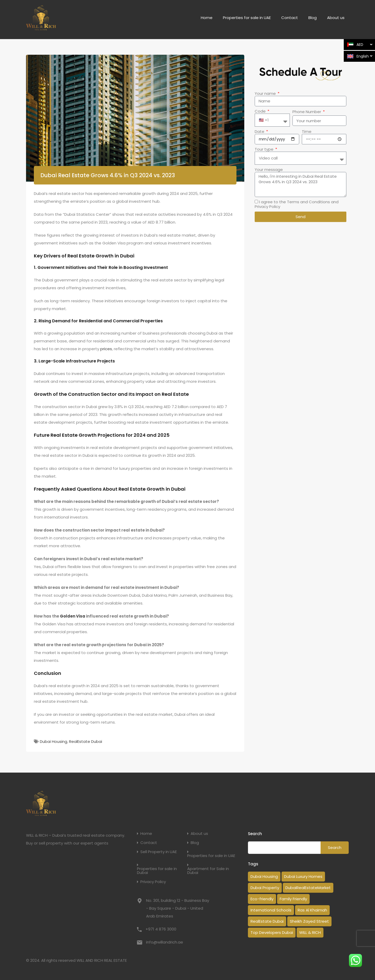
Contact (290, 18)
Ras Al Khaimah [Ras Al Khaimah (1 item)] (312, 910)
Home (207, 18)
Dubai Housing (54, 741)
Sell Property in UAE (159, 852)
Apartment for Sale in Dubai (208, 871)
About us (336, 18)
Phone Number (307, 112)
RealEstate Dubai (86, 741)
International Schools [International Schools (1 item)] (271, 910)
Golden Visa (73, 616)
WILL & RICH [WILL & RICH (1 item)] (310, 932)
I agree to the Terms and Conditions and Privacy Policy (297, 204)
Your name (266, 94)
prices (106, 349)
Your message (269, 170)
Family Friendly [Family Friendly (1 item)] (293, 899)
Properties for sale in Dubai (157, 871)
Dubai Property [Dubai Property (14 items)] (265, 888)
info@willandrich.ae (165, 942)
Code (261, 111)
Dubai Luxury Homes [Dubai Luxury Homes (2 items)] (303, 876)
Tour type (265, 149)
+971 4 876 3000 (161, 929)
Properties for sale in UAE (247, 18)
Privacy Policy (153, 882)
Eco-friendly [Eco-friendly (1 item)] (262, 899)
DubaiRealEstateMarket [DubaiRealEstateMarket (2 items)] (308, 888)
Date (260, 132)
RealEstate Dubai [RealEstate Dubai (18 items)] (267, 921)
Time (307, 132)
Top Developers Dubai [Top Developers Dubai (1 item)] (272, 932)
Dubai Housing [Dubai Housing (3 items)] (264, 876)
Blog (312, 18)
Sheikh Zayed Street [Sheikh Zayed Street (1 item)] (309, 921)
